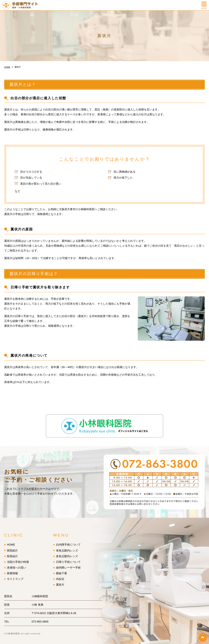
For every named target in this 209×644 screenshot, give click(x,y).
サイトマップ (15, 576)
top (203, 638)
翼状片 (60, 582)
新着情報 (12, 571)
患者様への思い (17, 565)
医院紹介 (12, 548)
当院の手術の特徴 (18, 559)
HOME (11, 542)
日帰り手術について (68, 559)
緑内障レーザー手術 (68, 565)
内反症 (60, 576)
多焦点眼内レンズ (67, 554)
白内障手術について (68, 542)
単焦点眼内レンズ (67, 548)
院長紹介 (12, 554)
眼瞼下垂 (62, 571)
